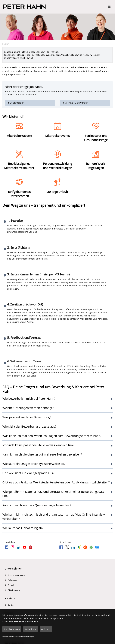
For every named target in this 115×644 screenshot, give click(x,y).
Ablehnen (46, 629)
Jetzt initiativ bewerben (75, 103)
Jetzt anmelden (16, 103)
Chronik (10, 585)
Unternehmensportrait (16, 575)
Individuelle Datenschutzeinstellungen (18, 637)
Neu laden (8, 68)
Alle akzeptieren (12, 629)
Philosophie (11, 580)
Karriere (10, 605)
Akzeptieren (31, 629)
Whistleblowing (13, 590)
